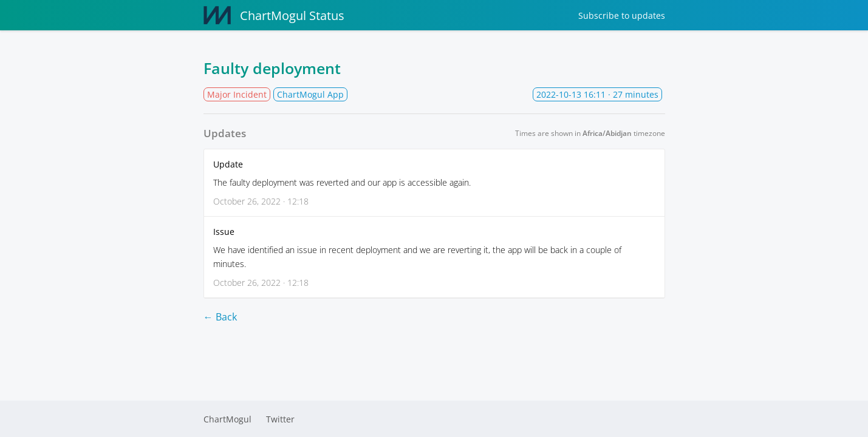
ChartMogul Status (274, 15)
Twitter (280, 419)
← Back (220, 317)
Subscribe (622, 15)
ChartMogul (227, 419)
